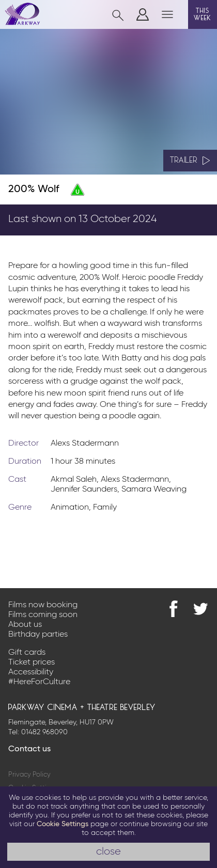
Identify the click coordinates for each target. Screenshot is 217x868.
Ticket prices (32, 662)
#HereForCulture (39, 682)
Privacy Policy (29, 775)
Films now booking (43, 605)
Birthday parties (38, 635)
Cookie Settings (63, 824)
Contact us (29, 749)
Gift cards (27, 653)
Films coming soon (43, 615)
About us (25, 625)
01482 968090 (44, 732)
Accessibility (31, 672)
